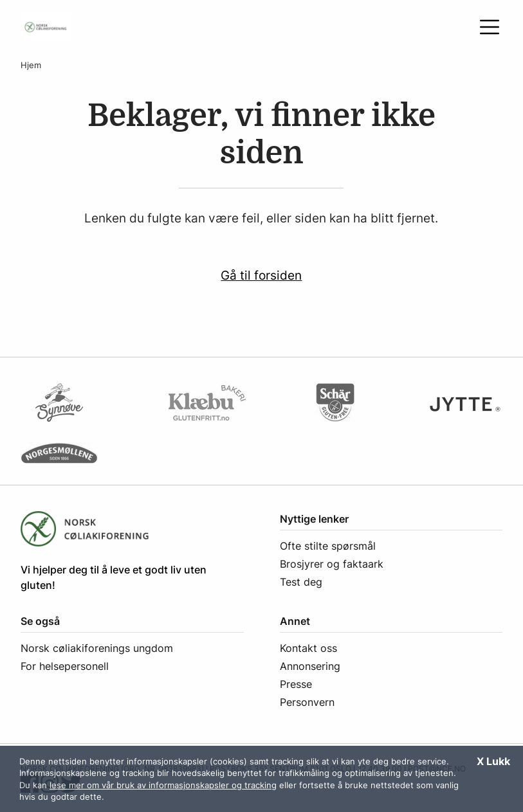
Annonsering (310, 666)
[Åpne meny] (490, 27)
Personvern (307, 702)
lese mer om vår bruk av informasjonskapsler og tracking (163, 785)
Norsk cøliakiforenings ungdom (97, 648)
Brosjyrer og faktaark (332, 564)
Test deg (301, 582)
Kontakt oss (308, 648)
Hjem (31, 65)
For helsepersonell (65, 666)
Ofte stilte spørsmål (328, 546)
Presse (296, 684)
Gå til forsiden (261, 275)
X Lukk (493, 761)
